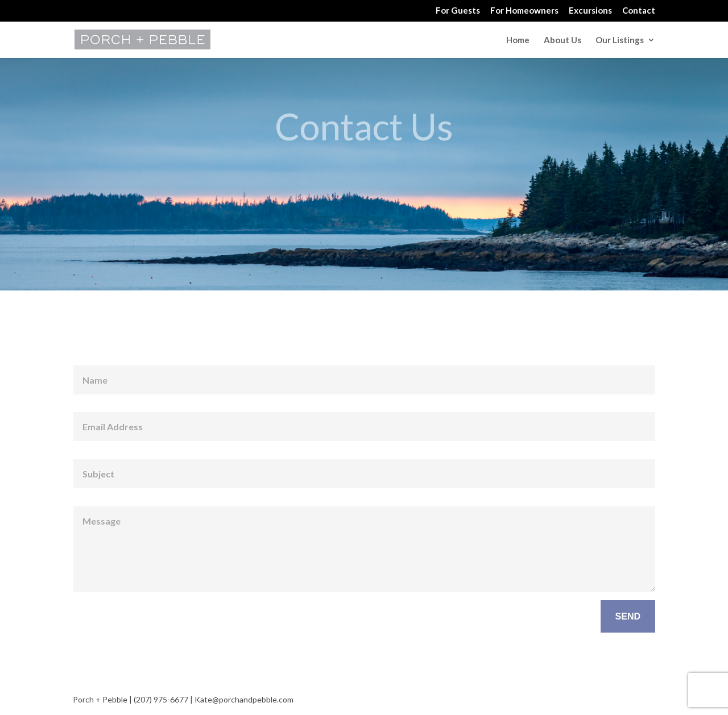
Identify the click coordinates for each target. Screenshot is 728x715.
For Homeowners (524, 11)
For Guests (458, 11)
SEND (628, 616)
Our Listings (620, 40)
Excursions (590, 11)
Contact (639, 11)
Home (518, 40)
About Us (562, 40)
